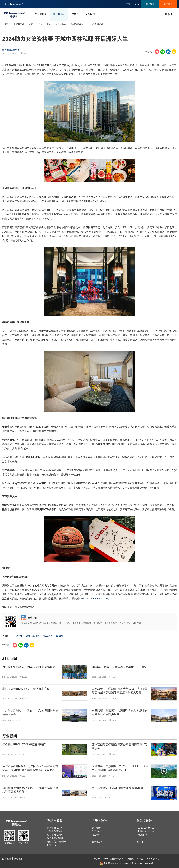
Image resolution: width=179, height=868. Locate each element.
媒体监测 (168, 4)
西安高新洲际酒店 (11, 50)
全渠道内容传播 (55, 831)
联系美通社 (144, 821)
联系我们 (90, 14)
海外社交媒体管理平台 (58, 841)
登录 (137, 4)
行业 (40, 24)
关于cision (97, 831)
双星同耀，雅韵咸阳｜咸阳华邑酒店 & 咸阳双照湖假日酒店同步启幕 (120, 712)
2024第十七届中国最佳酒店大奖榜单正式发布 (120, 667)
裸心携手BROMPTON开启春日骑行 (24, 745)
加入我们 (96, 835)
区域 (49, 24)
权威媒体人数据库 (56, 838)
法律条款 (7, 859)
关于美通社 (99, 821)
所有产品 (51, 845)
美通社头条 (61, 24)
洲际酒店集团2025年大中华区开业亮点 (26, 689)
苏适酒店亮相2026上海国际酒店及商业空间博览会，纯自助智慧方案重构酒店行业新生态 (30, 768)
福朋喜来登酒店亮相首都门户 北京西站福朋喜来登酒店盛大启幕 (30, 790)
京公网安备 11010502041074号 (117, 863)
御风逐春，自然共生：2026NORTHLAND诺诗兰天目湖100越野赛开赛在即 (120, 768)
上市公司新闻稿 (96, 24)
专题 (31, 24)
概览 (7, 24)
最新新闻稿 (19, 24)
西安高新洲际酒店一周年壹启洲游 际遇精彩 (29, 667)
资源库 (75, 14)
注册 (128, 4)
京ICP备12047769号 (144, 863)
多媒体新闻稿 (77, 24)
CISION (149, 859)
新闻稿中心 (59, 14)
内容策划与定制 (55, 828)
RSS (28, 859)
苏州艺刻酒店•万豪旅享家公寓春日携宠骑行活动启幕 (120, 746)
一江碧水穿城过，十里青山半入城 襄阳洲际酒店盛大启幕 (30, 712)
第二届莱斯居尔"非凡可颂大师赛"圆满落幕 (118, 788)
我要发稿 (150, 4)
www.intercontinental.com (94, 599)
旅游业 (60, 636)
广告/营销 (17, 636)
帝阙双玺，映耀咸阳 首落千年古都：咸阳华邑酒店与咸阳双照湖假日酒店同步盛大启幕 (120, 691)
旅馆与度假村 (33, 636)
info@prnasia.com (145, 831)
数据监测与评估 (55, 835)
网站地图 (18, 859)
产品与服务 (41, 14)
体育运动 (48, 636)
